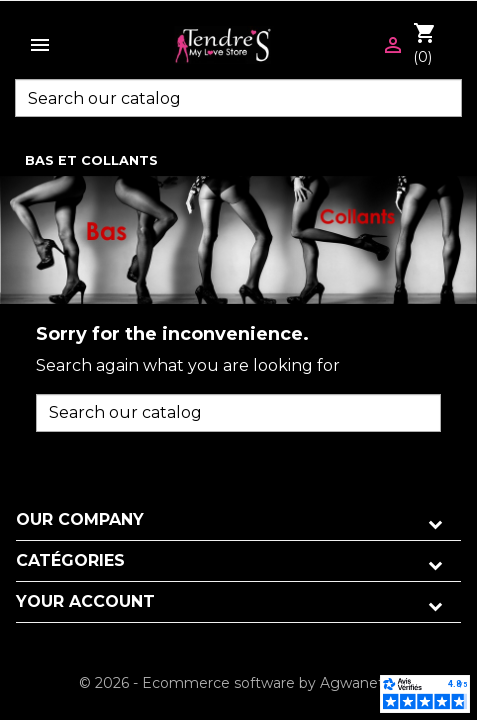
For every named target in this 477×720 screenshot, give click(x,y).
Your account (85, 601)
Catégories (70, 560)
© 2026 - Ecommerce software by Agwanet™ (238, 683)
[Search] (238, 98)
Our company (80, 519)
